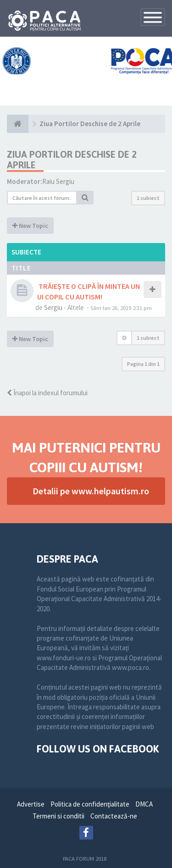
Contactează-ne (114, 816)
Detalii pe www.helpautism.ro (91, 491)
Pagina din (143, 364)
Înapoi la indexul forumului (47, 393)
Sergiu (53, 307)
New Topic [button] (30, 226)
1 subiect (148, 198)
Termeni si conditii (58, 816)
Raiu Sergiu (58, 181)
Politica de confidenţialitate (90, 804)
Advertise (31, 804)
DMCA (144, 804)
